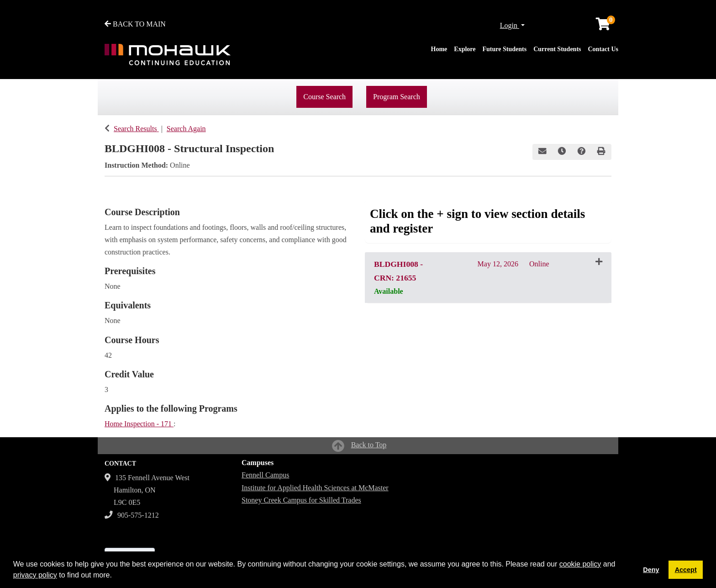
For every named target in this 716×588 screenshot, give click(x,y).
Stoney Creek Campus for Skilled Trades (301, 500)
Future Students (505, 49)
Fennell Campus (265, 475)
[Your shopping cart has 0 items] (604, 26)
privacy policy (35, 575)
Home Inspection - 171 (139, 424)
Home (439, 49)
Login (510, 25)
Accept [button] (686, 570)
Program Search (397, 97)
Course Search (324, 97)
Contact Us (603, 49)
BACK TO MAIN (135, 24)
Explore (465, 49)
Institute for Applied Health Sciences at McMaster (315, 488)
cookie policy (580, 564)
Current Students (557, 49)
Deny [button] (651, 570)
